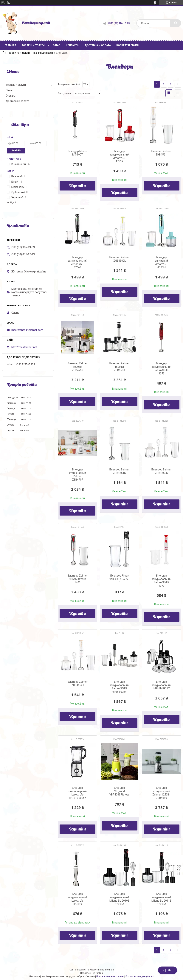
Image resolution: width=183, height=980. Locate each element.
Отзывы (11, 96)
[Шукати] (176, 23)
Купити (78, 186)
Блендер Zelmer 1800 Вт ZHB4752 (78, 367)
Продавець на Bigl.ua (92, 973)
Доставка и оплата (98, 45)
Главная (10, 45)
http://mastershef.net (24, 347)
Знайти (16, 151)
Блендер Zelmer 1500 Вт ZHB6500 (119, 367)
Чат (168, 970)
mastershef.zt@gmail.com (27, 330)
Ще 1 (13, 202)
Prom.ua (109, 970)
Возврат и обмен (128, 45)
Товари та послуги (18, 53)
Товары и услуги (33, 45)
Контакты (73, 45)
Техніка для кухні (43, 53)
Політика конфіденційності (140, 976)
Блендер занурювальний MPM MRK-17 (161, 685)
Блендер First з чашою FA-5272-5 (119, 579)
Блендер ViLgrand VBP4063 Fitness (119, 791)
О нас (57, 45)
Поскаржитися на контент (110, 976)
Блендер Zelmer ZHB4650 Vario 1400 (78, 579)
